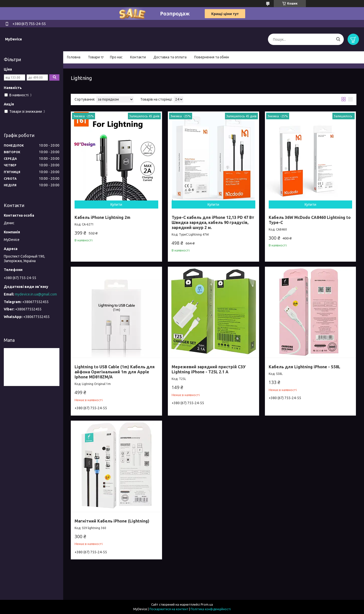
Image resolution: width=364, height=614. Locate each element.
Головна (74, 57)
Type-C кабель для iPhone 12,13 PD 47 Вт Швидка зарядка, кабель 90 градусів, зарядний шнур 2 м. (213, 222)
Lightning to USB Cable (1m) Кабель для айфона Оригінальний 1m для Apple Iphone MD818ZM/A (115, 372)
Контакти (138, 57)
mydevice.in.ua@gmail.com (36, 294)
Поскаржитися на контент (169, 609)
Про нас (116, 57)
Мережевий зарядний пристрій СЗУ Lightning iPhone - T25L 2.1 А (209, 369)
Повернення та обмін (212, 57)
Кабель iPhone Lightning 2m (103, 217)
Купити (116, 204)
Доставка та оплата (170, 57)
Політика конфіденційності (211, 609)
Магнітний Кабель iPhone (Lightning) (112, 521)
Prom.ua (207, 605)
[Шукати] (338, 39)
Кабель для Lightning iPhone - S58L (304, 367)
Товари (94, 57)
